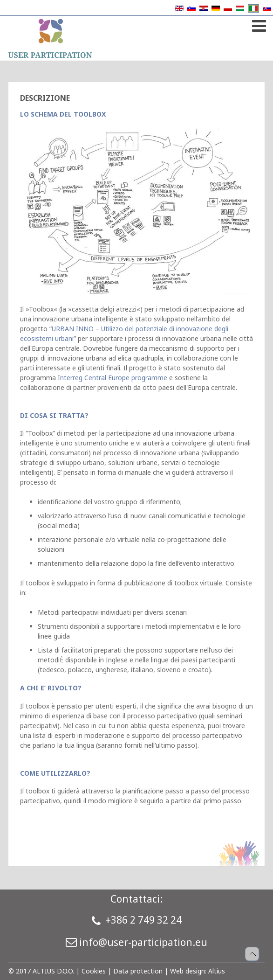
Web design (188, 971)
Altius (217, 971)
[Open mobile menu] (258, 24)
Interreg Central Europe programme (113, 378)
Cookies (94, 971)
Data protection (138, 971)
